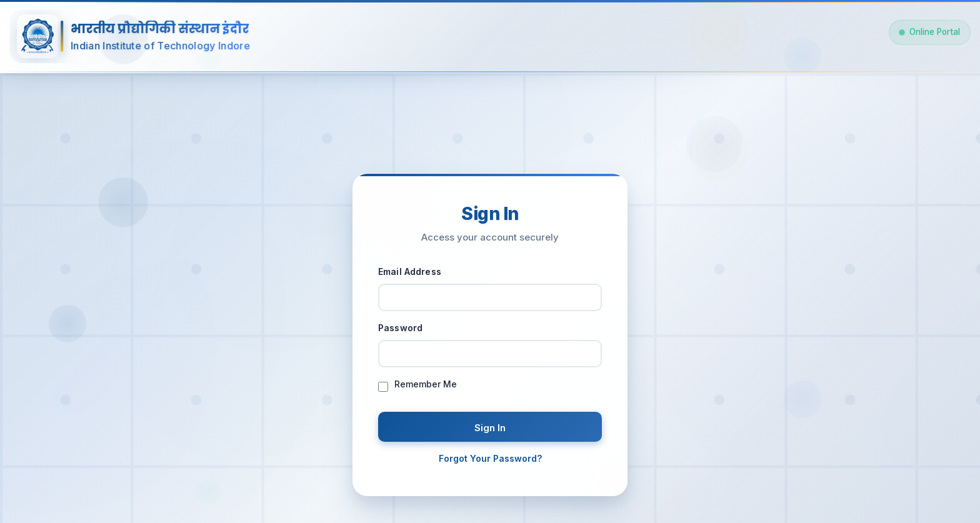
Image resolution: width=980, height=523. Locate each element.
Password (400, 331)
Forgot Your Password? (490, 461)
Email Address (410, 275)
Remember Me (426, 388)
